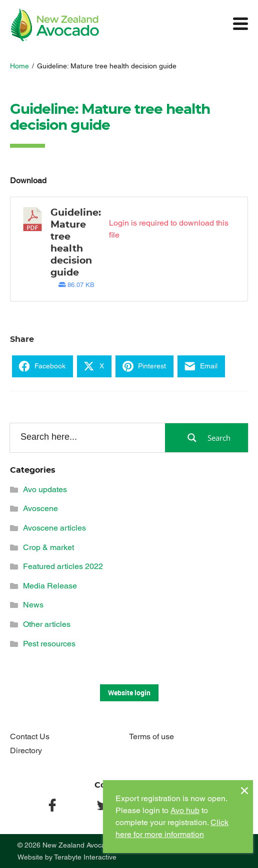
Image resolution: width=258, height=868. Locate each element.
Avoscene (40, 508)
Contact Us (30, 736)
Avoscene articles (54, 528)
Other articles (47, 624)
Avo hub (185, 810)
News (33, 605)
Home (19, 66)
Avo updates (45, 489)
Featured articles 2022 (63, 566)
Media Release (50, 586)
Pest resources (49, 644)
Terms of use (151, 736)
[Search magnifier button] (206, 438)
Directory (26, 750)
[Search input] (87, 437)
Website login (129, 693)
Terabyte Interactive (85, 857)
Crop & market (48, 547)
